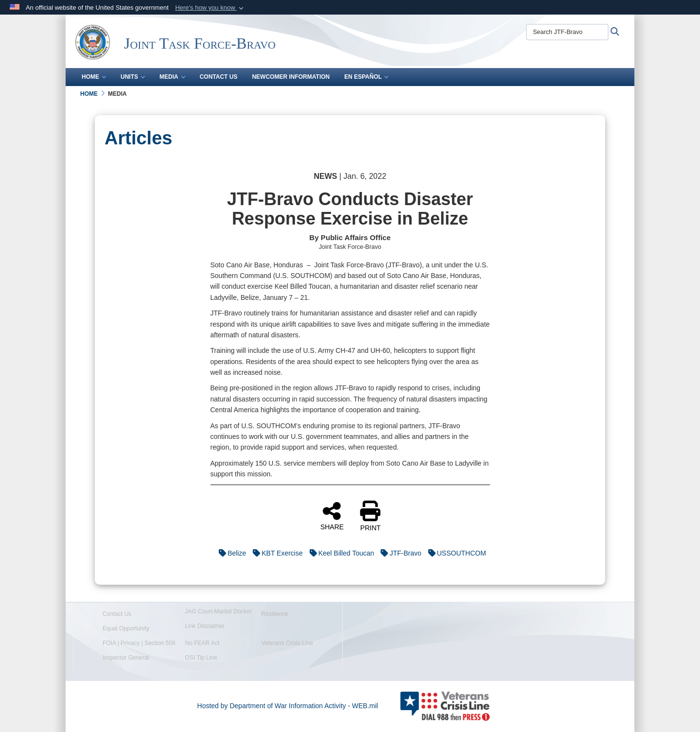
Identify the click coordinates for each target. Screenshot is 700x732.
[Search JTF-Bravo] (567, 32)
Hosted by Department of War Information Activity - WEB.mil (288, 706)
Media (172, 77)
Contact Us (219, 77)
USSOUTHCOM (455, 553)
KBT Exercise (275, 553)
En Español (366, 77)
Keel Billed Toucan (340, 553)
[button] (210, 8)
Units (133, 77)
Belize (230, 553)
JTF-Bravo (398, 553)
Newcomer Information (291, 77)
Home (94, 77)
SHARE (332, 516)
